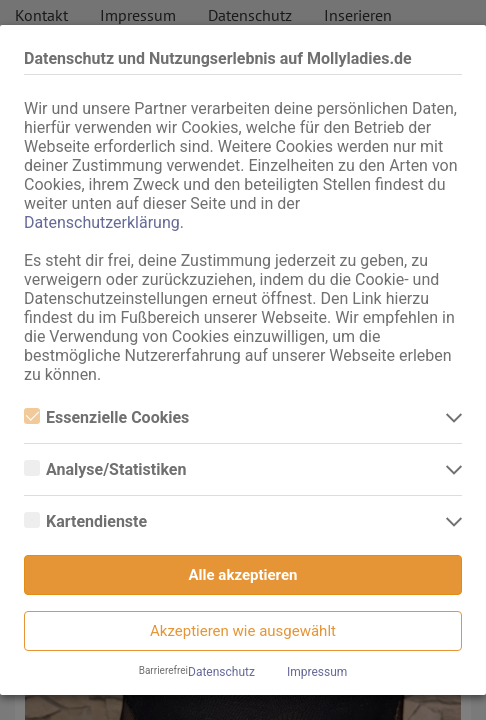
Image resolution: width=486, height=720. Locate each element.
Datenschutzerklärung (102, 222)
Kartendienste (85, 521)
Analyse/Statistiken (105, 469)
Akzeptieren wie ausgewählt (243, 631)
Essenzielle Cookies (106, 417)
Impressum (317, 672)
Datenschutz (221, 672)
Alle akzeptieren (243, 575)
